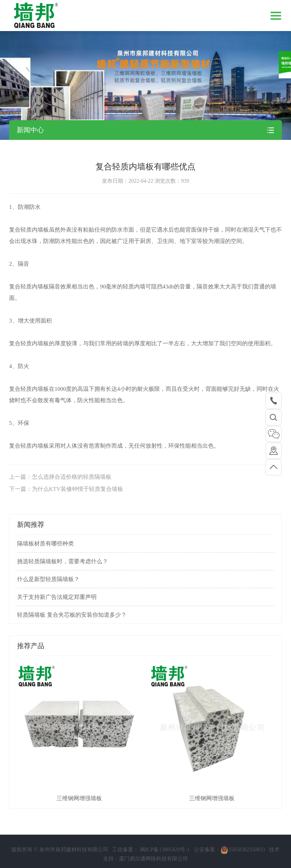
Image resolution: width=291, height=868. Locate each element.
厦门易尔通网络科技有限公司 (153, 862)
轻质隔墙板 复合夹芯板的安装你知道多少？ (72, 615)
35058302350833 (243, 853)
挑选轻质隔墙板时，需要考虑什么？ (63, 561)
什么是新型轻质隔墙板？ (48, 579)
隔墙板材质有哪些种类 (45, 544)
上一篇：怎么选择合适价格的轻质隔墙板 (60, 477)
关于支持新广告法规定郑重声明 (57, 597)
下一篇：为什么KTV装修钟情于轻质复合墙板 (66, 489)
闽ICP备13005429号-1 (164, 853)
